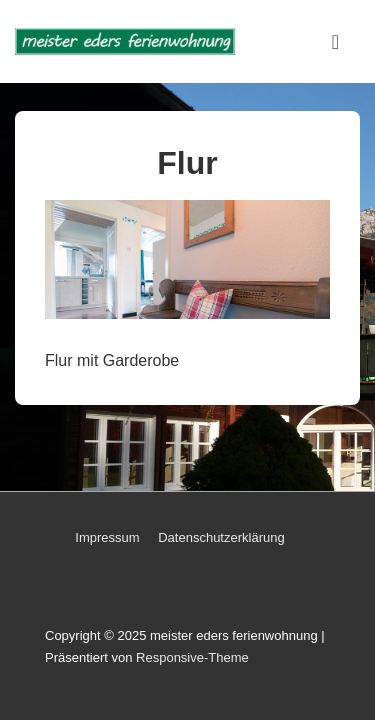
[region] (187, 259)
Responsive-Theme (192, 657)
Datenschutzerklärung (221, 537)
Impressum (107, 537)
